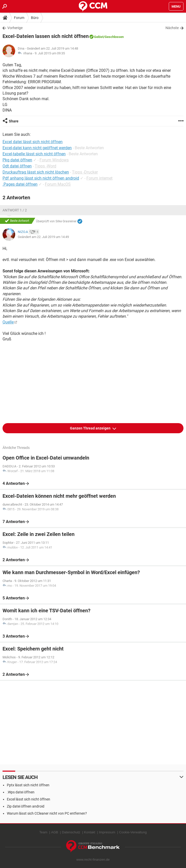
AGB (55, 832)
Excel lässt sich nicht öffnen (29, 799)
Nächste (172, 28)
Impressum (107, 832)
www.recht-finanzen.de (93, 860)
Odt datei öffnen (17, 166)
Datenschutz (71, 832)
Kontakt (90, 832)
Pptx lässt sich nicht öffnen (28, 785)
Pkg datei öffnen (17, 160)
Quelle (8, 322)
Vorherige (15, 28)
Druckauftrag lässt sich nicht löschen (36, 172)
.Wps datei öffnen (21, 792)
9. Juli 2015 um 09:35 (50, 53)
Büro (35, 18)
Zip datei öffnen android (26, 806)
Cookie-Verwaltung (133, 832)
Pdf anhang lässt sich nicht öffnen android (41, 178)
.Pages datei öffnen (20, 184)
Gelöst (99, 37)
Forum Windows (54, 160)
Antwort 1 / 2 (15, 210)
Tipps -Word (45, 166)
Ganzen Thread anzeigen (91, 428)
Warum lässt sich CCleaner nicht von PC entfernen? (47, 813)
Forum (19, 18)
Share (14, 121)
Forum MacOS (58, 184)
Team (43, 832)
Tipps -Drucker (85, 172)
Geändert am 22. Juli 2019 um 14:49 (43, 237)
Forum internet (99, 178)
